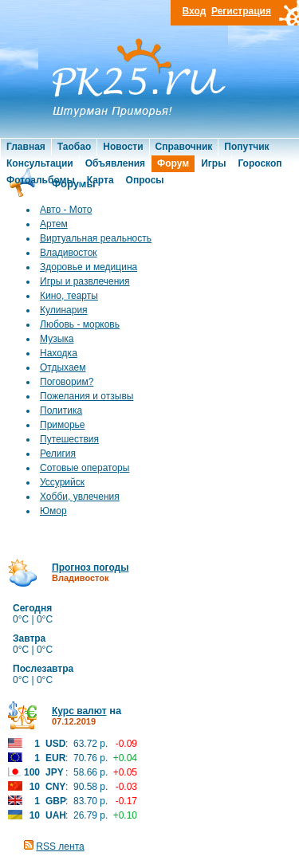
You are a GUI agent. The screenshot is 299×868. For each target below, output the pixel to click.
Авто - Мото (66, 210)
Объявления (115, 163)
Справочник (184, 147)
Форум (173, 163)
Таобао (74, 147)
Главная (26, 147)
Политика (61, 410)
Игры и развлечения (85, 281)
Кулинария (64, 310)
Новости (123, 147)
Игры (213, 163)
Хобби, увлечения (80, 497)
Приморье (63, 425)
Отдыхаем (63, 367)
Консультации (40, 163)
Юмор (53, 511)
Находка (59, 353)
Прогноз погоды (90, 568)
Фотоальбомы (41, 180)
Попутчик (246, 147)
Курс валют (79, 711)
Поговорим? (67, 382)
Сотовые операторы (85, 468)
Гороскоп (260, 163)
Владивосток (69, 253)
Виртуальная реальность (96, 238)
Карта (100, 180)
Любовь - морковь (80, 324)
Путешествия (69, 439)
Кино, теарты (69, 296)
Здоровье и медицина (89, 267)
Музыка (57, 339)
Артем (54, 224)
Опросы (145, 180)
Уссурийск (62, 482)
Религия (58, 454)
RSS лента (60, 846)
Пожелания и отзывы (87, 396)
